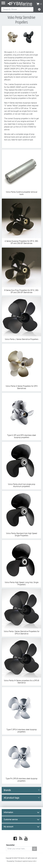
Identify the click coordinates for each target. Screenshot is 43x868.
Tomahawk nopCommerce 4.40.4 (25, 861)
